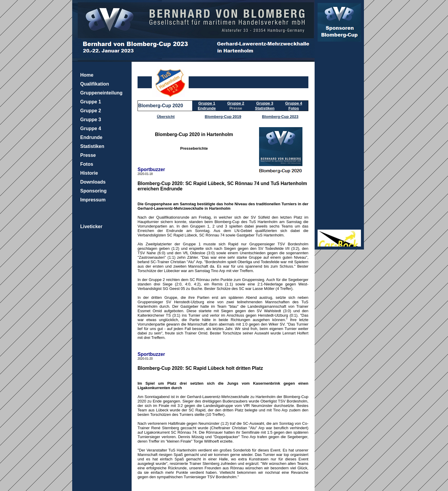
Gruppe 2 (91, 111)
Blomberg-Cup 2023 (280, 117)
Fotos (87, 164)
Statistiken (92, 146)
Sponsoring (93, 191)
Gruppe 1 (91, 102)
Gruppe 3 (91, 120)
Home (87, 75)
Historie (89, 173)
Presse (88, 155)
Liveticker (91, 226)
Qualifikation (95, 84)
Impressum (93, 200)
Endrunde (91, 137)
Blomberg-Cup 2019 (223, 117)
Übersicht (166, 117)
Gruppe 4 (91, 128)
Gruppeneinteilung (101, 93)
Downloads (93, 182)
